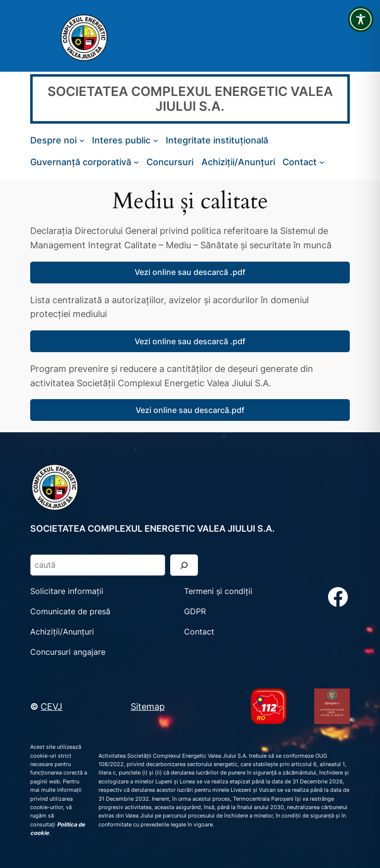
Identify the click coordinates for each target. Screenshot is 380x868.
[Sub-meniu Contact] (322, 162)
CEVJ (51, 706)
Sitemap (148, 706)
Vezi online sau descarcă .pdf (190, 272)
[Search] (184, 565)
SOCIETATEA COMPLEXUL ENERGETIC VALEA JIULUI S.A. (190, 99)
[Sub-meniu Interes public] (156, 140)
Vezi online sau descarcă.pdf (190, 410)
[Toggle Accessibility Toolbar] (361, 19)
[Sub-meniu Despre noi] (82, 140)
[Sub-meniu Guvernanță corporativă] (136, 162)
